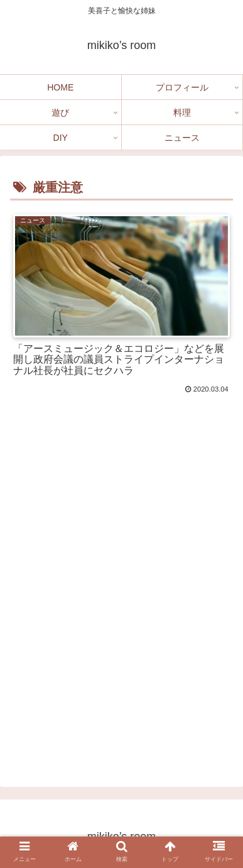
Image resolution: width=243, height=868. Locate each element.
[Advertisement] (121, 617)
